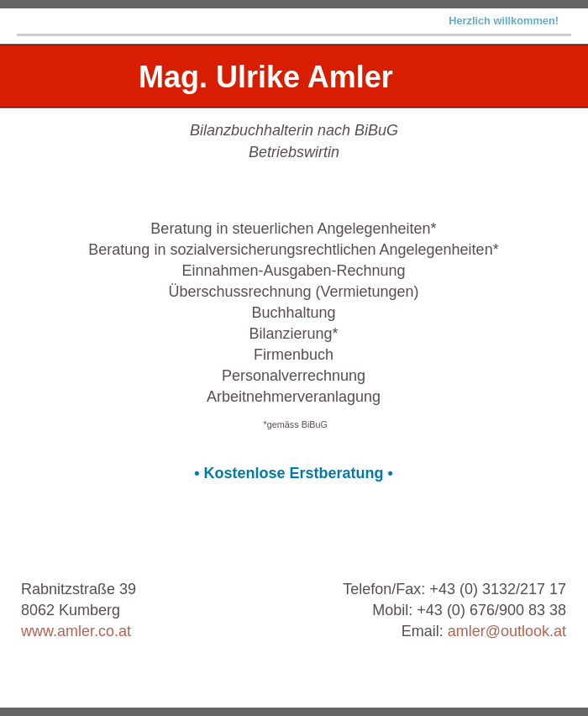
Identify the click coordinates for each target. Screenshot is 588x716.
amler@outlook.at (507, 631)
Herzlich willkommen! (504, 21)
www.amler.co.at (76, 631)
